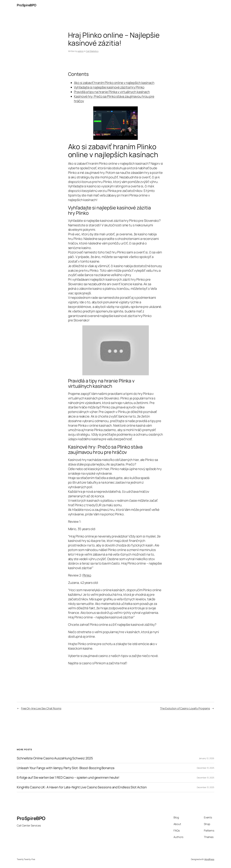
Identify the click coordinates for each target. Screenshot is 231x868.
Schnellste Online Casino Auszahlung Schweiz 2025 (55, 758)
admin (81, 51)
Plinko (87, 575)
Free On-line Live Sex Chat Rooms (41, 708)
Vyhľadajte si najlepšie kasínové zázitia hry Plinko (109, 87)
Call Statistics (92, 51)
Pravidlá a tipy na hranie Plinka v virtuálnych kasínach (112, 92)
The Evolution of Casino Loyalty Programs (185, 708)
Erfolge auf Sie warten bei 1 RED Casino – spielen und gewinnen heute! (68, 778)
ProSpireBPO (27, 5)
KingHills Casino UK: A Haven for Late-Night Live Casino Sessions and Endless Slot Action (82, 787)
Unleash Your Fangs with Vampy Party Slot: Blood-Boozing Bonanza (66, 768)
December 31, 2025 (206, 768)
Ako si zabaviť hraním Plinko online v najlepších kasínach (114, 83)
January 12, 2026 (207, 758)
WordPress (209, 859)
